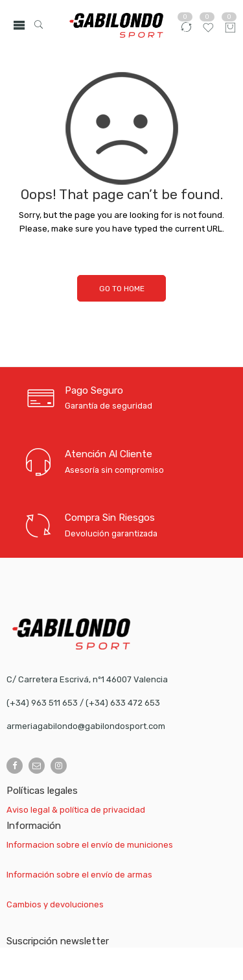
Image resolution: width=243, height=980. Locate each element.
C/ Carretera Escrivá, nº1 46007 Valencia (87, 679)
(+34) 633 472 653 (123, 703)
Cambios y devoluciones (55, 904)
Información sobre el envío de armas (79, 875)
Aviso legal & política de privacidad (76, 810)
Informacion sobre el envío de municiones (90, 845)
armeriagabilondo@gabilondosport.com (86, 726)
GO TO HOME (122, 289)
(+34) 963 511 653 (42, 703)
